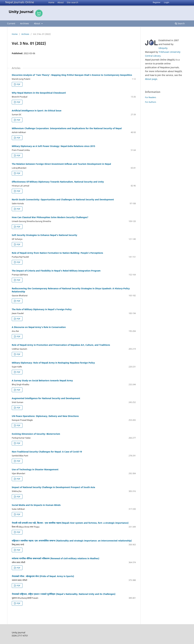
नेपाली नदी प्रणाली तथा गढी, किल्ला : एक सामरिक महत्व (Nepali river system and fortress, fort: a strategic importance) (70, 523)
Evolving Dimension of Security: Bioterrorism (36, 434)
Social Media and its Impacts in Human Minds (36, 505)
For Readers (151, 97)
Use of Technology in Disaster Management (35, 469)
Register (157, 2)
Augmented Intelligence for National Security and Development (46, 398)
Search (180, 23)
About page (151, 79)
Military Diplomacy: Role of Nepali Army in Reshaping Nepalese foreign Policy (53, 363)
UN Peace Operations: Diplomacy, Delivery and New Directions (45, 416)
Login (167, 2)
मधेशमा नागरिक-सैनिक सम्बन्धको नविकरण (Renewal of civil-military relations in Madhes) (55, 558)
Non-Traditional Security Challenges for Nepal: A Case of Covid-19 (47, 452)
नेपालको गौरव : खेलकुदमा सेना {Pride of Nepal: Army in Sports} (43, 576)
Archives (25, 23)
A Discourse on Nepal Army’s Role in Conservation (39, 327)
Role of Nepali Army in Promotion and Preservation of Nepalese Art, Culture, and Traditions (61, 345)
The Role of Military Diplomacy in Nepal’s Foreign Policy (42, 309)
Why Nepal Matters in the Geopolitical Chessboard (39, 93)
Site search (73, 2)
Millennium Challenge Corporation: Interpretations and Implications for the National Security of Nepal (67, 128)
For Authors (151, 102)
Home (51, 2)
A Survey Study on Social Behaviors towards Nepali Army (42, 380)
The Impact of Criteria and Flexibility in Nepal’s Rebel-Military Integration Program (56, 271)
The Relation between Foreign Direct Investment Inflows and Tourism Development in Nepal (61, 164)
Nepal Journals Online (20, 2)
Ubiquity (163, 48)
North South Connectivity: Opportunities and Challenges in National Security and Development (63, 199)
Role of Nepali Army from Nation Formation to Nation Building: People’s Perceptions (57, 253)
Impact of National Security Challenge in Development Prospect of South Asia (53, 487)
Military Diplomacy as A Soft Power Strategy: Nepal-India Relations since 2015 (53, 146)
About (61, 2)
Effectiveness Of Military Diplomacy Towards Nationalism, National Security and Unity (58, 182)
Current (11, 23)
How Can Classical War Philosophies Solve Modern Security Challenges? (50, 217)
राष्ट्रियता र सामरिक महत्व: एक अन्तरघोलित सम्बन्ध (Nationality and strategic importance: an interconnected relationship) (72, 541)
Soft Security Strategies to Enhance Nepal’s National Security (44, 235)
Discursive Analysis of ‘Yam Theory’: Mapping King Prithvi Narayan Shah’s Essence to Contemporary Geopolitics (72, 75)
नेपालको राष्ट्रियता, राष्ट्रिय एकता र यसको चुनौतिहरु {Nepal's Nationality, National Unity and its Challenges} (64, 594)
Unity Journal (21, 12)
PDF (18, 84)
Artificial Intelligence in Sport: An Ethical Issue (37, 111)
